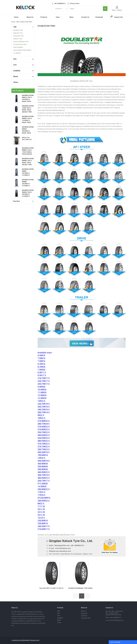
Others (16, 82)
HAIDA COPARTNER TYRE (21, 42)
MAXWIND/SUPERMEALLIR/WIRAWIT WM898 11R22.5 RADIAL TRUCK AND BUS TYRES (28, 162)
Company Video (86, 618)
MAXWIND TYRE (18, 30)
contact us (85, 17)
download (99, 17)
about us (30, 17)
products (44, 17)
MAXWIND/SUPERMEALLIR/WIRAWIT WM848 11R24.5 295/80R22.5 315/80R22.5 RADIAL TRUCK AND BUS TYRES (28, 193)
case (58, 17)
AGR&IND (17, 71)
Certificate (84, 616)
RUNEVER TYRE (18, 33)
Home (13, 22)
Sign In (114, 10)
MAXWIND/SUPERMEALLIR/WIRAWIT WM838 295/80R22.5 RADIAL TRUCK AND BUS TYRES (28, 130)
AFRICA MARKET (18, 47)
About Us (84, 611)
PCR (15, 59)
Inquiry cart (119, 17)
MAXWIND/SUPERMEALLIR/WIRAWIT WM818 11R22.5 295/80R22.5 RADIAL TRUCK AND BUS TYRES (28, 99)
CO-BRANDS (17, 53)
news (71, 17)
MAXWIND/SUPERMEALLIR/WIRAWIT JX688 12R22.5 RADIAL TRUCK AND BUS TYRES (28, 109)
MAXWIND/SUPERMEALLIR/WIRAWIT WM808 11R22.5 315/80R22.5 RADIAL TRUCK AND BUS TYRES (28, 120)
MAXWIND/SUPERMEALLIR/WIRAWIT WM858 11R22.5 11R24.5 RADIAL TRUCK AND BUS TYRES (28, 151)
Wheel (16, 76)
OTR (15, 65)
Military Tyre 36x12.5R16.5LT (27, 139)
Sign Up (119, 10)
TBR (17, 22)
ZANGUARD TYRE (18, 36)
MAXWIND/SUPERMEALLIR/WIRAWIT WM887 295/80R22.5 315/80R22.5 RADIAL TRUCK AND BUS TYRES (28, 172)
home (16, 17)
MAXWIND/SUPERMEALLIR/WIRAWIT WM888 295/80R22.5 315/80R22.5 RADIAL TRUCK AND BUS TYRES (28, 183)
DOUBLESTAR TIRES (26, 22)
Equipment (84, 613)
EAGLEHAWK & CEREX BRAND (22, 50)
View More (16, 201)
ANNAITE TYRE (18, 39)
